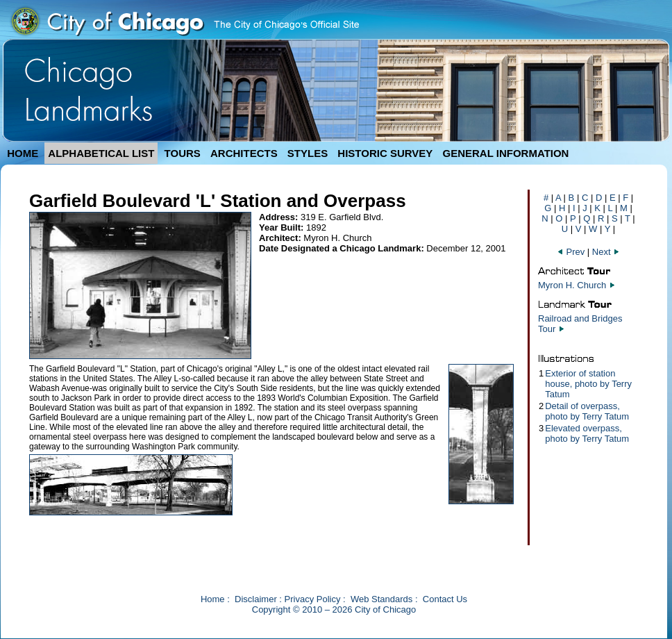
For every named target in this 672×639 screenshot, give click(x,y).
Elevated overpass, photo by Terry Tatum (587, 433)
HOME (23, 153)
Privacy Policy (313, 599)
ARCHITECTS (244, 153)
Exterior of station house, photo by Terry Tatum (588, 384)
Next (606, 252)
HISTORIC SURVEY (385, 153)
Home (213, 599)
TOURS (183, 153)
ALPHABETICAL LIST (101, 153)
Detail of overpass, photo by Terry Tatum (587, 411)
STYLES (308, 153)
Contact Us (445, 599)
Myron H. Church (572, 285)
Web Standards (381, 599)
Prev (572, 252)
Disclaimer (256, 599)
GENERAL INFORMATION (506, 153)
